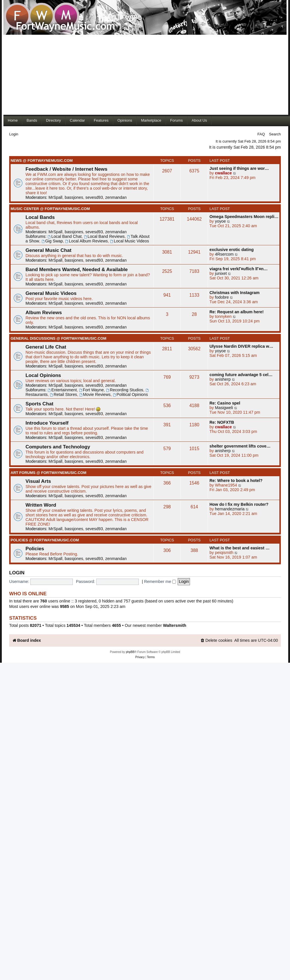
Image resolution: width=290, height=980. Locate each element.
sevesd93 (94, 197)
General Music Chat (48, 250)
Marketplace (151, 120)
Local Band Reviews (104, 236)
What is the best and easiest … (240, 548)
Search (275, 134)
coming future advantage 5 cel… (241, 375)
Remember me (160, 582)
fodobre (222, 297)
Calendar (78, 120)
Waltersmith (175, 625)
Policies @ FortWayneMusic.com (45, 540)
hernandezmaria (230, 509)
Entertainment (62, 390)
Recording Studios (125, 390)
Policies (35, 549)
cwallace (223, 173)
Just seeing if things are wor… (239, 168)
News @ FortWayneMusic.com (42, 161)
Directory (54, 120)
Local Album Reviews (86, 241)
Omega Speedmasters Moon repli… (244, 217)
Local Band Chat (65, 236)
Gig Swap (52, 241)
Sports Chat (39, 404)
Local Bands (40, 217)
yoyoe (220, 221)
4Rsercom (224, 254)
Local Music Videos (130, 241)
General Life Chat (46, 347)
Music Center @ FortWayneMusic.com (50, 209)
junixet (221, 273)
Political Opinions (131, 394)
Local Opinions (43, 375)
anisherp (223, 379)
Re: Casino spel (225, 403)
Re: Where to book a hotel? (236, 481)
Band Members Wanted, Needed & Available (77, 269)
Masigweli (224, 408)
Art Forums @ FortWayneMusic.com (48, 473)
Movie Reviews (95, 394)
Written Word (41, 505)
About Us (199, 120)
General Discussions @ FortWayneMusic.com (58, 338)
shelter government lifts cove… (240, 446)
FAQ (261, 134)
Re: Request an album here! (237, 312)
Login (14, 134)
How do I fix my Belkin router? (239, 504)
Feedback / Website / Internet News (66, 169)
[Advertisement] (106, 75)
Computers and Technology (58, 447)
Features (101, 120)
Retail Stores (63, 394)
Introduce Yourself (47, 423)
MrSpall (55, 197)
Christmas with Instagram (235, 293)
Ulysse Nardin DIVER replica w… (241, 346)
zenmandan (116, 197)
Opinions (125, 120)
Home (13, 120)
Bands (32, 120)
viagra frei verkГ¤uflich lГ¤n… (239, 269)
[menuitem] (216, 640)
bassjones (74, 197)
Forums (177, 120)
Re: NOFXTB (222, 422)
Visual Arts (38, 481)
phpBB (130, 652)
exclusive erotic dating (232, 250)
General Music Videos (51, 293)
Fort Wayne (91, 390)
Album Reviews (44, 312)
